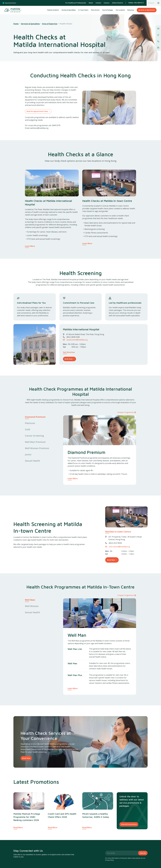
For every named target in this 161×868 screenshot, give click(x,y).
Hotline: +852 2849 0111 (136, 3)
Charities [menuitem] (17, 861)
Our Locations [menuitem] (64, 861)
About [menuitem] (91, 3)
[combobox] (151, 3)
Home (16, 24)
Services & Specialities (69, 10)
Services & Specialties (30, 24)
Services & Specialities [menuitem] (67, 865)
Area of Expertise (50, 24)
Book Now (26, 737)
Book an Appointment (147, 10)
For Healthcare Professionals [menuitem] (76, 3)
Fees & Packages (108, 10)
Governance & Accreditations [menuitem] (124, 854)
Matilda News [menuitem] (18, 865)
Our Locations (120, 10)
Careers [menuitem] (107, 3)
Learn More (73, 478)
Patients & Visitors (53, 10)
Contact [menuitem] (98, 3)
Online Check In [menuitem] (118, 3)
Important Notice (9, 3)
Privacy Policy (109, 839)
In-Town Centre (83, 10)
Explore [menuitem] (64, 854)
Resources (131, 10)
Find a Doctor (95, 10)
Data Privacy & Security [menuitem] (113, 865)
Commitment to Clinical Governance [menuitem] (118, 861)
